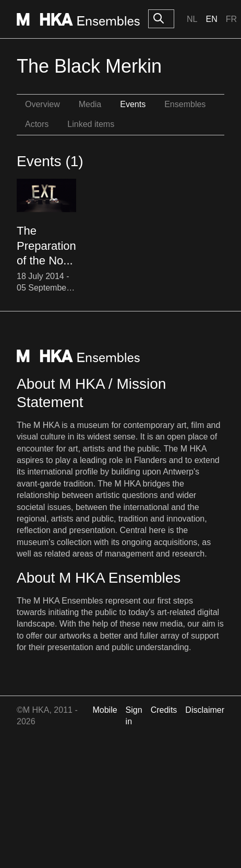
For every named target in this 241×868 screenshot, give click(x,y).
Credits (164, 710)
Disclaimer (205, 710)
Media (90, 104)
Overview (43, 104)
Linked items (91, 124)
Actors (37, 124)
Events (133, 104)
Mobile (105, 710)
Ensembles (185, 104)
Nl (192, 19)
